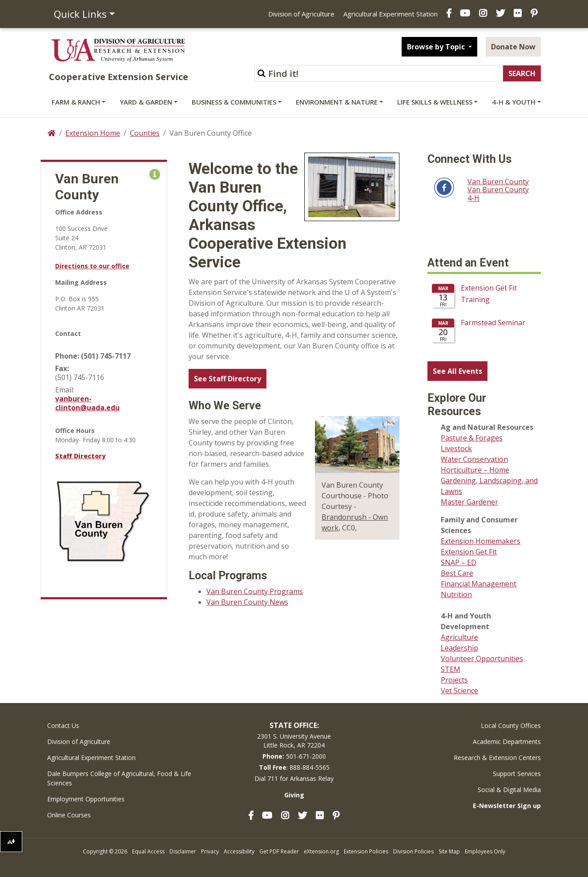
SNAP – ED (459, 562)
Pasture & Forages (472, 438)
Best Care (457, 573)
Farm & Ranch (76, 102)
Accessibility (239, 851)
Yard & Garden (146, 102)
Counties (145, 133)
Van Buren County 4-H (498, 194)
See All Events (457, 371)
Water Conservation (474, 459)
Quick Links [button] (80, 14)
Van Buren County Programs (255, 591)
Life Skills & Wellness (435, 102)
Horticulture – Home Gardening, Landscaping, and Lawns (489, 481)
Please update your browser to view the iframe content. (484, 316)
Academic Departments (507, 742)
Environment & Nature (337, 102)
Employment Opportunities (86, 799)
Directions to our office (92, 266)
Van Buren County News (247, 602)
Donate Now (513, 47)
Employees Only (485, 851)
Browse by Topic (437, 47)
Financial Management (479, 584)
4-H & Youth (514, 102)
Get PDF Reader (279, 851)
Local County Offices (511, 725)
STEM (451, 669)
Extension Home (93, 133)
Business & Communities (234, 102)
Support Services (517, 774)
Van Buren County (498, 182)
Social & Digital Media (509, 790)
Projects (454, 680)
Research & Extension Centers (497, 758)
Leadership (459, 648)
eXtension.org (321, 851)
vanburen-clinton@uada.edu (87, 403)
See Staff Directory (228, 379)
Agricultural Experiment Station (391, 14)
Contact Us (63, 725)
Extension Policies (366, 851)
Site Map (449, 851)
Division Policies (413, 851)
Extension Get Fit (469, 552)
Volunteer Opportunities (482, 659)
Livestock (456, 449)
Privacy (210, 851)
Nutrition (456, 594)
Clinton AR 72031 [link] (80, 308)
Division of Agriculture (301, 14)
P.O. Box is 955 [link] (77, 299)
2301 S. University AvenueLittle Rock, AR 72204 (294, 741)
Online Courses (69, 815)
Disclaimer (183, 851)
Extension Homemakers (481, 541)
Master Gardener (469, 502)
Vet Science (459, 691)
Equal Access (148, 851)
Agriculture (459, 637)
